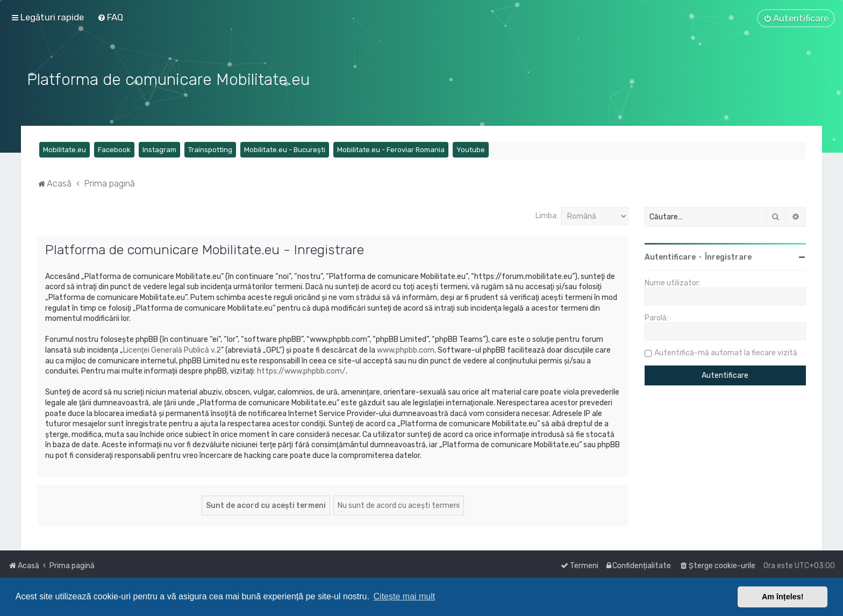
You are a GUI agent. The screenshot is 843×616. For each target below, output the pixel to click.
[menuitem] (110, 17)
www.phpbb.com (406, 349)
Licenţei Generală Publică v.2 (172, 349)
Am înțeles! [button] (783, 597)
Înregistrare (728, 256)
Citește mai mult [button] (405, 596)
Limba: (547, 215)
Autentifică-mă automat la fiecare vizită (726, 352)
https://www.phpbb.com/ (301, 370)
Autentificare (670, 256)
